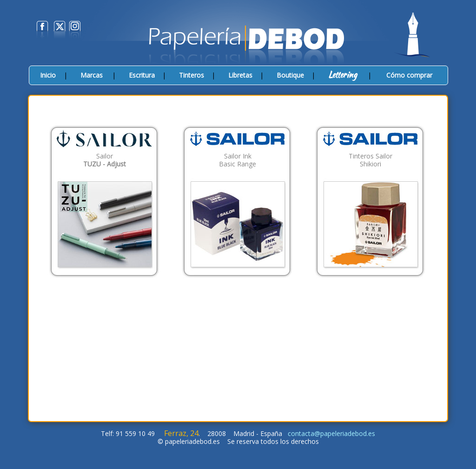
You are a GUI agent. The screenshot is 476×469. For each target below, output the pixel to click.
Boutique (290, 75)
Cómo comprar (409, 75)
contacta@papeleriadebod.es (331, 433)
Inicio (48, 75)
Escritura (142, 75)
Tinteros (192, 75)
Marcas (92, 75)
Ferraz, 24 (181, 433)
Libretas (240, 75)
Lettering (343, 75)
